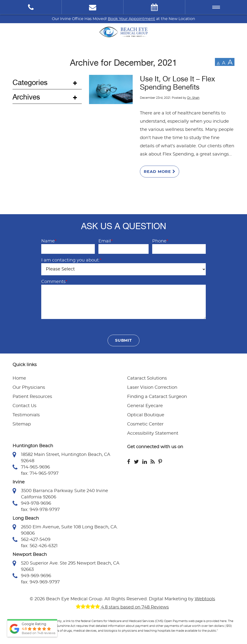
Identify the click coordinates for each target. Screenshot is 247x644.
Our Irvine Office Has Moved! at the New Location (123, 19)
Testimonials (26, 415)
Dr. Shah (193, 98)
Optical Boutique (146, 415)
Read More (160, 172)
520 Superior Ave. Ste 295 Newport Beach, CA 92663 (66, 566)
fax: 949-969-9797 (40, 582)
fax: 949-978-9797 (40, 510)
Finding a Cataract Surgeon (157, 397)
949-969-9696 (32, 576)
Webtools (205, 599)
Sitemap (22, 424)
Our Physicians (29, 388)
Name (49, 241)
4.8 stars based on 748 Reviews (122, 607)
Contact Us (24, 406)
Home (19, 378)
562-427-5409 (31, 540)
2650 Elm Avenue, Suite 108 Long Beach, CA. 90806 (65, 530)
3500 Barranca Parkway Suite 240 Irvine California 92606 (60, 494)
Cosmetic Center (145, 424)
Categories (30, 83)
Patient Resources (32, 397)
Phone (160, 241)
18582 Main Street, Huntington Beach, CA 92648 (61, 457)
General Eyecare (145, 406)
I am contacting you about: (71, 260)
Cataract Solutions (147, 378)
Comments (54, 282)
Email (106, 241)
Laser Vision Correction (152, 388)
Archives (26, 97)
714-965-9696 (31, 467)
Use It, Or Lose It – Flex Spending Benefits (178, 83)
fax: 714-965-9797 (40, 474)
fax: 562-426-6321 (39, 546)
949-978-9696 (32, 503)
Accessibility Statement (153, 433)
